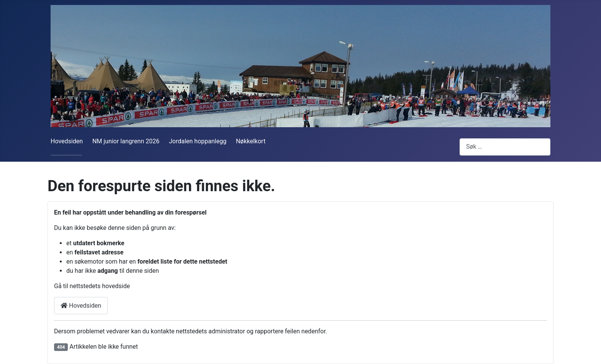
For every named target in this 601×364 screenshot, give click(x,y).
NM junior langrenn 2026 (126, 141)
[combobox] (505, 147)
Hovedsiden (67, 141)
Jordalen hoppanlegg (198, 141)
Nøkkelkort (250, 141)
